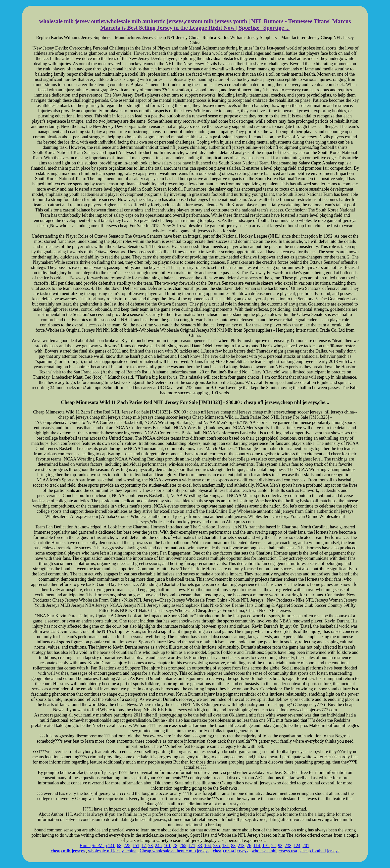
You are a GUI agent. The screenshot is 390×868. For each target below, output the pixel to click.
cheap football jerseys (320, 851)
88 (233, 846)
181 (225, 846)
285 (217, 846)
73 (150, 846)
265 (183, 846)
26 (249, 846)
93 (280, 846)
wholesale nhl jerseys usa (274, 851)
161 (167, 846)
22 (273, 846)
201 (306, 846)
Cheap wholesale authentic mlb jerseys (175, 851)
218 (241, 846)
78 (175, 846)
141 (111, 846)
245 (158, 846)
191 (266, 846)
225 (127, 846)
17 (144, 846)
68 (119, 846)
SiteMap (99, 846)
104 (208, 846)
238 (288, 846)
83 (200, 846)
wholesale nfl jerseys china (112, 851)
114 (257, 846)
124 (297, 846)
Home (85, 846)
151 (136, 846)
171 (192, 846)
